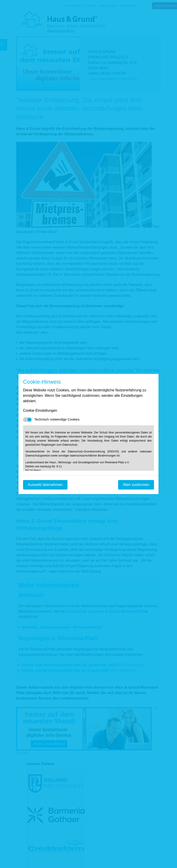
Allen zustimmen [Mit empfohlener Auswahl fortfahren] (136, 485)
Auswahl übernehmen (45, 485)
